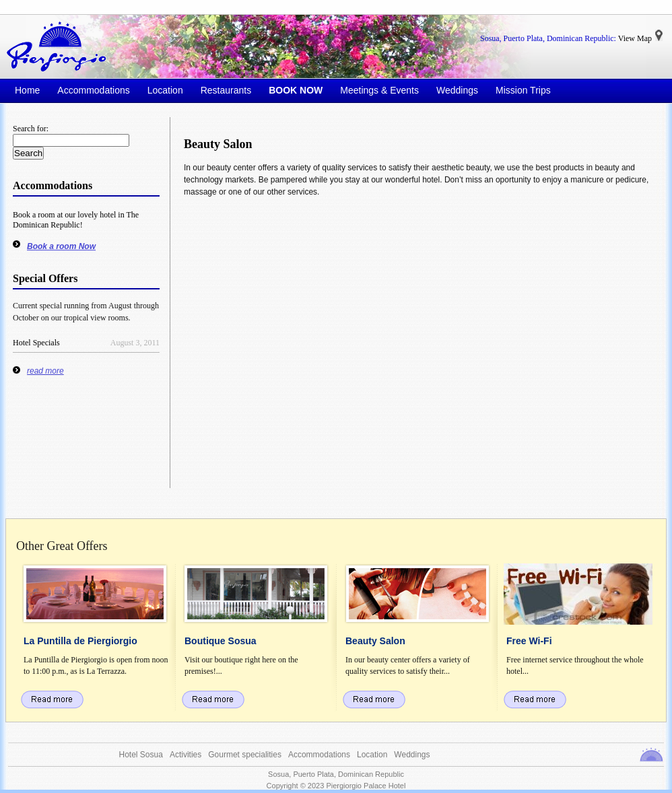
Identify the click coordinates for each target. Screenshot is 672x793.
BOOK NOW (296, 90)
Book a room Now (61, 246)
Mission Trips (523, 90)
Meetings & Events (379, 90)
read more (45, 371)
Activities (186, 755)
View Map (635, 38)
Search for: (31, 129)
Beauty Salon (218, 144)
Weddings (457, 90)
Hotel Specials (36, 343)
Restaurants (226, 90)
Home (27, 90)
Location (165, 90)
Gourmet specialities (245, 755)
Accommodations (93, 90)
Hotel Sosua (141, 755)
